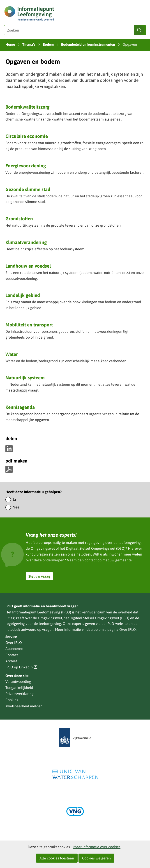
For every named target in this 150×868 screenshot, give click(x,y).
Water (12, 354)
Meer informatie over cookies (97, 847)
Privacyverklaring (20, 694)
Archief (11, 661)
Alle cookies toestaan (57, 858)
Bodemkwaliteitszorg (27, 107)
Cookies (12, 700)
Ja (14, 499)
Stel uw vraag (39, 576)
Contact (12, 655)
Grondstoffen (19, 219)
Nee (16, 507)
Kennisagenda (20, 407)
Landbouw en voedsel (28, 266)
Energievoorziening (26, 166)
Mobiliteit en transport (29, 325)
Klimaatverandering (26, 242)
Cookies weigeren (96, 858)
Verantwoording (18, 681)
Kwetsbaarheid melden (24, 706)
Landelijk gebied (23, 295)
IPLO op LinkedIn (21, 667)
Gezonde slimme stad (28, 189)
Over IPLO (128, 629)
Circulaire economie (27, 136)
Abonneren (14, 649)
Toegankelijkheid (19, 688)
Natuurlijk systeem (25, 378)
